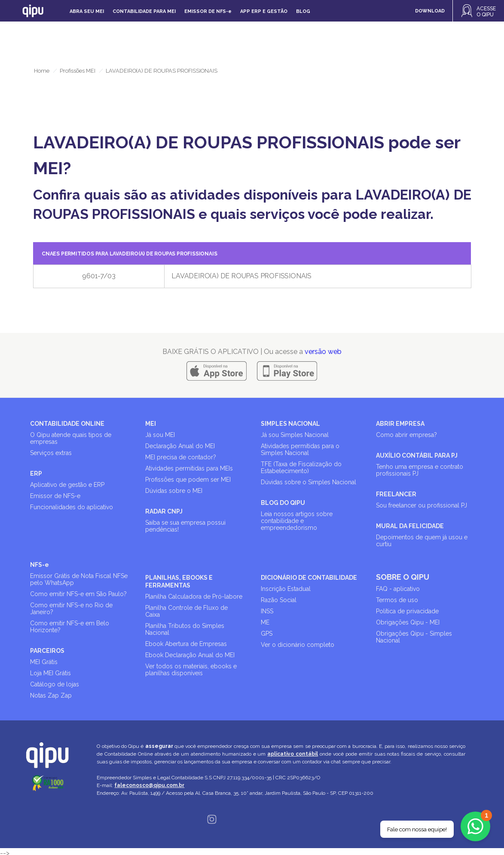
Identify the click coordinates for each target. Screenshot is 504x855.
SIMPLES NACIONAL (290, 424)
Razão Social (279, 600)
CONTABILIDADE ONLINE (67, 424)
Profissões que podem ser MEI (188, 480)
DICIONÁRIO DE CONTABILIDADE (309, 578)
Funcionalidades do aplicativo (72, 507)
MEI (151, 424)
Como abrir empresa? (406, 435)
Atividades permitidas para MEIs (189, 468)
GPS (267, 634)
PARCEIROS (47, 651)
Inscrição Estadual (286, 589)
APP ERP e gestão (264, 11)
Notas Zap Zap (51, 695)
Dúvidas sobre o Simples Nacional (309, 482)
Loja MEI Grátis (50, 673)
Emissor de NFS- (208, 11)
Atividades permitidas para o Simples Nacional (300, 449)
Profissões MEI (78, 71)
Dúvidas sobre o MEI (174, 491)
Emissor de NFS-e (55, 496)
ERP (36, 474)
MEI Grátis (44, 662)
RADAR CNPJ (164, 511)
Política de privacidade (407, 611)
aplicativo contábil (293, 754)
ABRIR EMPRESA (400, 424)
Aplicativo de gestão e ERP (67, 485)
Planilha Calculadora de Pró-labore (194, 597)
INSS (267, 611)
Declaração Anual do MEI (180, 446)
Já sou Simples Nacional (295, 435)
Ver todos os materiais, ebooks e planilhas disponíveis (191, 670)
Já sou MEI (160, 435)
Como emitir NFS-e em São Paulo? (78, 594)
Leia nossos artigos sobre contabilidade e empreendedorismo (297, 521)
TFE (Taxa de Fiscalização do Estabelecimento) (301, 467)
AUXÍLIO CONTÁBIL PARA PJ (417, 455)
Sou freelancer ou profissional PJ (422, 505)
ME (265, 622)
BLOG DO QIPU (283, 503)
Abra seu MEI (87, 11)
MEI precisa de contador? (181, 457)
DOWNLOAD (430, 11)
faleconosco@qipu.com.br (149, 785)
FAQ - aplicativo (398, 589)
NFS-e (40, 565)
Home (42, 71)
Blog (303, 11)
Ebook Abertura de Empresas (186, 644)
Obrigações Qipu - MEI (408, 622)
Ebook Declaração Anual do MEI (190, 655)
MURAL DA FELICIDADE (410, 526)
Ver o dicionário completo (298, 645)
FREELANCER (396, 494)
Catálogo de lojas (55, 684)
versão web (323, 352)
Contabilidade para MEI (144, 11)
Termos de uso (397, 600)
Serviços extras (51, 453)
